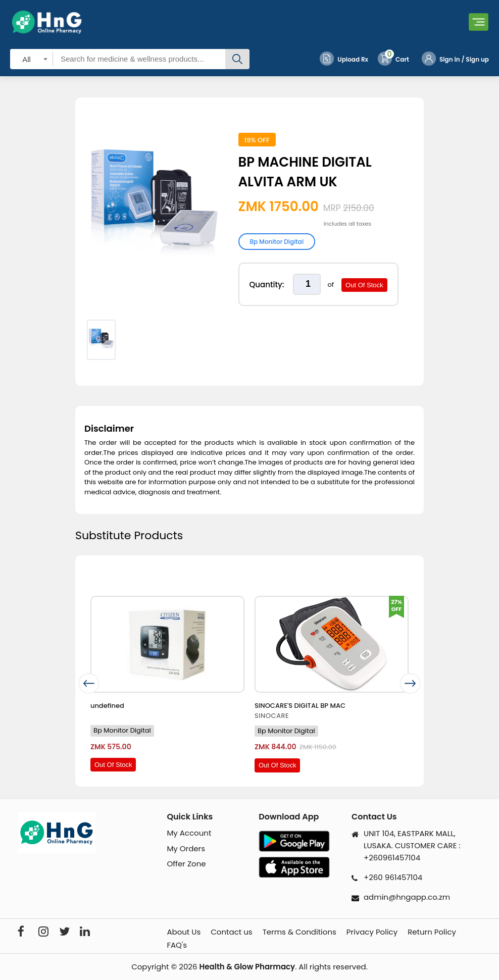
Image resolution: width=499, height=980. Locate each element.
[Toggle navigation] (479, 22)
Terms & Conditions (300, 932)
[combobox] (32, 59)
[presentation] (89, 683)
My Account (189, 833)
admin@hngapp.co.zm (407, 897)
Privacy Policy (372, 932)
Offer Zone (186, 864)
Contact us (231, 932)
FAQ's (177, 945)
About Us (184, 932)
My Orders (186, 848)
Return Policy (432, 932)
